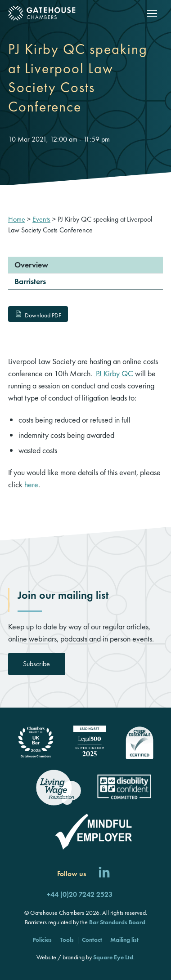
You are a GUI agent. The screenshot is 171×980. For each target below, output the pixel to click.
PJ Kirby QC (114, 373)
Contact (92, 940)
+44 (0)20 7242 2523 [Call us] (80, 894)
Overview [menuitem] (31, 265)
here (31, 484)
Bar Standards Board (117, 922)
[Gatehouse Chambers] (42, 13)
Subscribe (36, 664)
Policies (42, 940)
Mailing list (124, 940)
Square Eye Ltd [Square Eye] (113, 957)
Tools (67, 940)
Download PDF (38, 315)
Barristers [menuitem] (30, 281)
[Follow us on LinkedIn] (104, 874)
